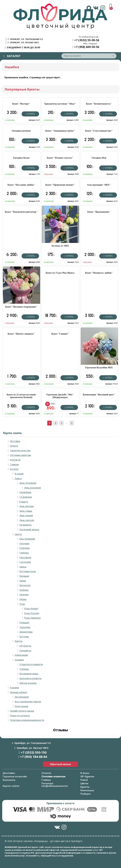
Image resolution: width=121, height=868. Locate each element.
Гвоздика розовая (21, 131)
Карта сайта (11, 786)
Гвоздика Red (99, 158)
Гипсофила (25, 557)
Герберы (24, 553)
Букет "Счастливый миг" (99, 131)
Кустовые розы (28, 571)
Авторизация (22, 697)
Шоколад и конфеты (30, 678)
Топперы (24, 669)
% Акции (19, 474)
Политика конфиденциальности (27, 720)
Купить (30, 114)
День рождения (32, 488)
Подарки (19, 660)
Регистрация (21, 706)
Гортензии (25, 562)
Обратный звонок (60, 764)
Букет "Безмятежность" (99, 104)
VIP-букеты (25, 646)
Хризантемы (26, 632)
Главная (14, 464)
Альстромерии (27, 539)
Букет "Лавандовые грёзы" (60, 131)
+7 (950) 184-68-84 (33, 757)
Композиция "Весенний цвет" (99, 395)
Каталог (14, 469)
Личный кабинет (19, 692)
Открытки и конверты (31, 664)
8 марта (24, 502)
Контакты (15, 460)
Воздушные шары (29, 674)
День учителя (27, 520)
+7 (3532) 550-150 (34, 752)
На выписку (25, 525)
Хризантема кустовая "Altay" (60, 104)
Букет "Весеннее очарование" (21, 307)
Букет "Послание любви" (21, 185)
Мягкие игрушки (28, 683)
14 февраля (26, 497)
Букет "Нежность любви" (99, 273)
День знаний (26, 515)
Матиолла (25, 585)
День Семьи (26, 511)
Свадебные (25, 492)
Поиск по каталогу (20, 716)
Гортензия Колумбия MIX (99, 368)
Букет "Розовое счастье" (60, 158)
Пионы (23, 599)
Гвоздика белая (21, 158)
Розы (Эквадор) (32, 618)
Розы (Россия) (32, 613)
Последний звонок (29, 529)
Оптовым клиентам (20, 455)
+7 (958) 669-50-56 (87, 47)
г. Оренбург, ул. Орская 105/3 (23, 43)
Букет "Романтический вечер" (21, 212)
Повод (18, 478)
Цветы (18, 534)
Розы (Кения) (31, 608)
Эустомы (24, 636)
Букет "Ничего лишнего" (21, 334)
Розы (22, 604)
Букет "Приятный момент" (60, 185)
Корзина (14, 688)
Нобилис (24, 590)
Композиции (21, 655)
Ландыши (24, 576)
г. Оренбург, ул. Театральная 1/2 (25, 39)
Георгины (24, 548)
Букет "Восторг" (21, 104)
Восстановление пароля (28, 702)
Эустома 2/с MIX (60, 246)
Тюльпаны (25, 627)
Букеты (19, 641)
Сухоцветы (25, 650)
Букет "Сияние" (60, 334)
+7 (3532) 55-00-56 (87, 40)
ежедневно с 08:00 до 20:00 (23, 47)
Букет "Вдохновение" (99, 212)
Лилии (23, 581)
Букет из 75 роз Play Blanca (60, 273)
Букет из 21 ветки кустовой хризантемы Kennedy (21, 396)
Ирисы (23, 567)
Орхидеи (24, 595)
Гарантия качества (20, 450)
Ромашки (24, 622)
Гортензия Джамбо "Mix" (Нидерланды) (60, 396)
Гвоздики (24, 543)
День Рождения (28, 483)
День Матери (27, 506)
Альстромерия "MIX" (99, 185)
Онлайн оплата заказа (22, 711)
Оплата (14, 446)
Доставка (15, 441)
